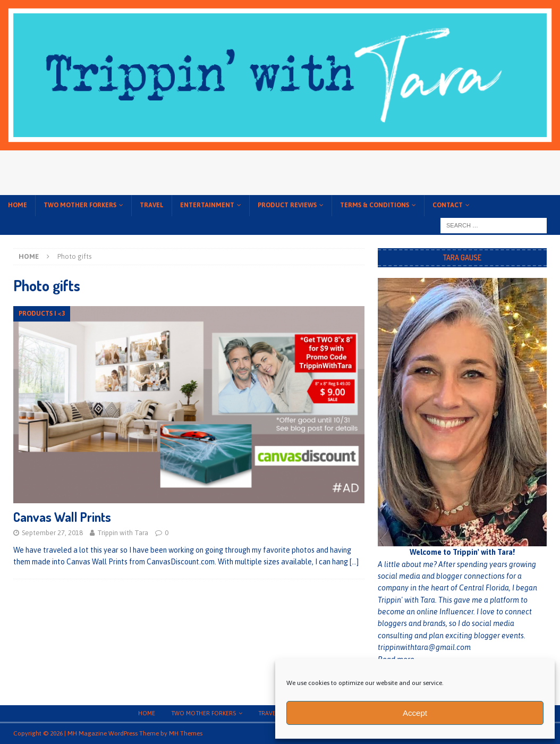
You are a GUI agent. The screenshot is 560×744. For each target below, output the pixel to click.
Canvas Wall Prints (62, 517)
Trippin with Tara (123, 533)
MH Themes (186, 733)
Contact (448, 205)
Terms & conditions (375, 205)
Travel (152, 205)
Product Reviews (287, 205)
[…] (354, 562)
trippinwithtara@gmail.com (424, 647)
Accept (415, 713)
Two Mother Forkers (80, 205)
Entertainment (207, 205)
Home (18, 205)
